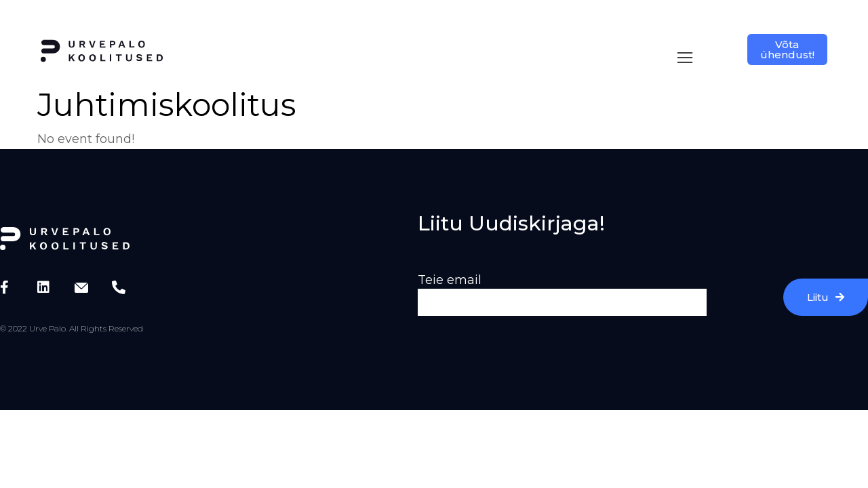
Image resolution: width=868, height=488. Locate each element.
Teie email (450, 266)
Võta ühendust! (787, 49)
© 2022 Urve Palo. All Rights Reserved (72, 315)
